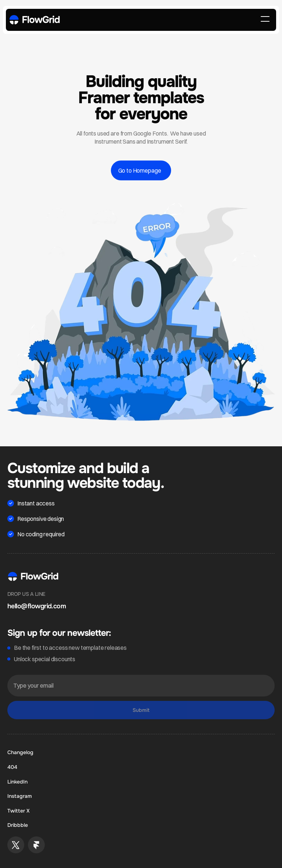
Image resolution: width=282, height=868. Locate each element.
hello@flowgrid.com (37, 606)
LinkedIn (17, 782)
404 (12, 767)
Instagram (20, 796)
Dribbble (18, 825)
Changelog (20, 752)
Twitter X (19, 811)
